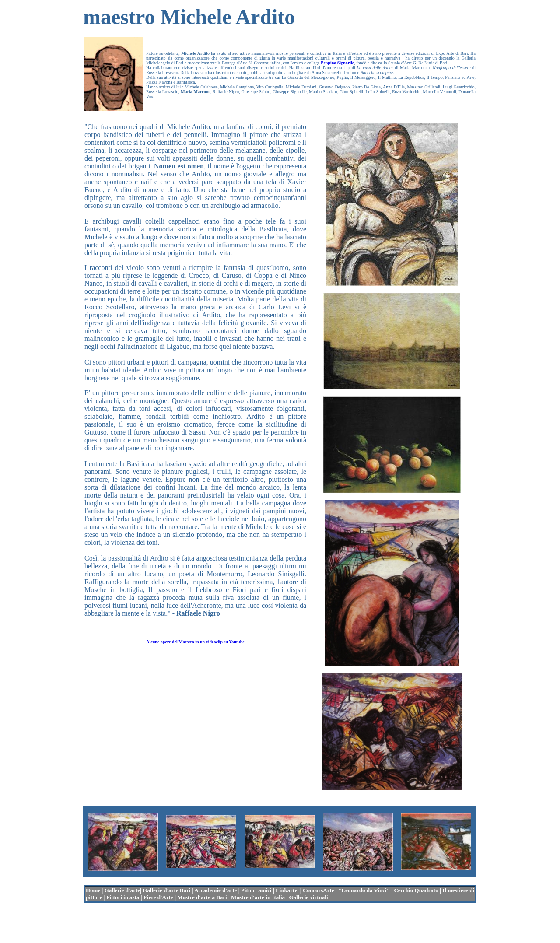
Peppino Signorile (337, 63)
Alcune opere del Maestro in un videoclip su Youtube (195, 642)
